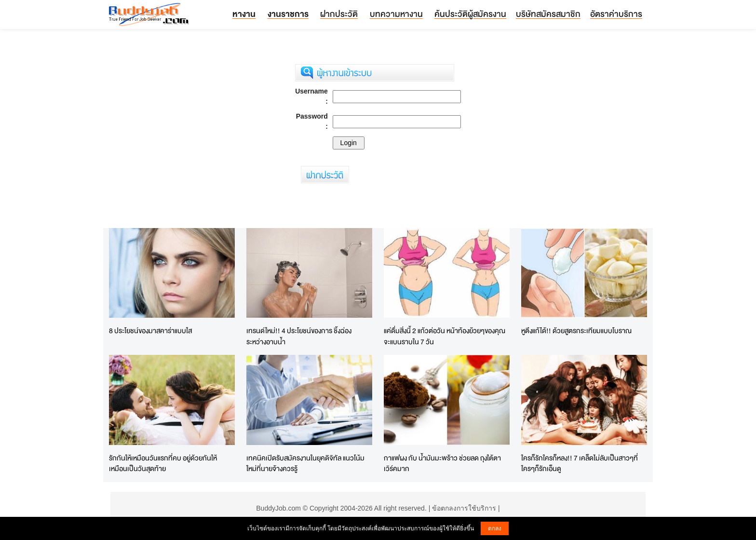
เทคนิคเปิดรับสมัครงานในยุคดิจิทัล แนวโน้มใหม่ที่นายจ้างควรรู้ (305, 463)
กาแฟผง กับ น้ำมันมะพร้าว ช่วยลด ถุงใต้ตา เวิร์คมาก (442, 463)
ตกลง (495, 528)
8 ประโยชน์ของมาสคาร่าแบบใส (150, 331)
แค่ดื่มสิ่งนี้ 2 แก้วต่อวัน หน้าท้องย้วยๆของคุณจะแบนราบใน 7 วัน (445, 336)
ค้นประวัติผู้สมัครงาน (470, 14)
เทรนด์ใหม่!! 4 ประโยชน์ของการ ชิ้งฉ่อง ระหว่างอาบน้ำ (299, 336)
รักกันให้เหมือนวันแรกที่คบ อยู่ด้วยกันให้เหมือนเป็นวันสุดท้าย (163, 463)
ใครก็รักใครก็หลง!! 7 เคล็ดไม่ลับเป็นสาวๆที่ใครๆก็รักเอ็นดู (580, 463)
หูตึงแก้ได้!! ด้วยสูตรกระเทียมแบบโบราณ (576, 331)
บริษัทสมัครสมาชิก (548, 14)
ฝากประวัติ (339, 14)
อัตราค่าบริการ (616, 14)
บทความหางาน (396, 14)
